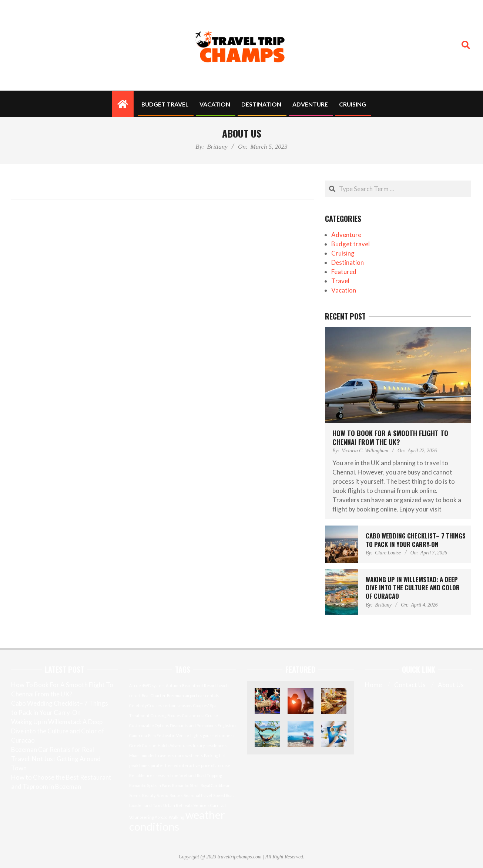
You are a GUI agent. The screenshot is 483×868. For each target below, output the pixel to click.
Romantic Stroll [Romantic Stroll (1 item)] (186, 785)
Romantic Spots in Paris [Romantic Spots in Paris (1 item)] (150, 785)
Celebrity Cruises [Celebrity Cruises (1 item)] (145, 705)
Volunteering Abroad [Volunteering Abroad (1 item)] (148, 817)
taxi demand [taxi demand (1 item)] (140, 805)
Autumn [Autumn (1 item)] (173, 685)
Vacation (344, 290)
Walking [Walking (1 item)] (177, 817)
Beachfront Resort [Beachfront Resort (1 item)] (199, 685)
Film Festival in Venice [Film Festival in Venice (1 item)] (169, 735)
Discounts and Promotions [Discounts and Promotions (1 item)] (193, 725)
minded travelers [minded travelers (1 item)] (158, 755)
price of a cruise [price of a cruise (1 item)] (216, 765)
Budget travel (350, 244)
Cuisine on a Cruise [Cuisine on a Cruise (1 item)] (200, 715)
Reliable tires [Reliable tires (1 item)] (142, 775)
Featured (344, 272)
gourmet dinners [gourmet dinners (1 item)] (219, 735)
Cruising (343, 253)
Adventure (346, 235)
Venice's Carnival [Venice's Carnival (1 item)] (210, 805)
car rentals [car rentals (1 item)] (209, 695)
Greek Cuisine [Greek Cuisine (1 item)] (143, 745)
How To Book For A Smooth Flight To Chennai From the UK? (390, 438)
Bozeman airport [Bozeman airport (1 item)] (182, 695)
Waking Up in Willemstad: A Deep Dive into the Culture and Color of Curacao (413, 588)
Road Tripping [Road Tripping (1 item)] (209, 775)
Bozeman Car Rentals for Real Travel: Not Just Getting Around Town (56, 759)
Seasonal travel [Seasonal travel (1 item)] (198, 795)
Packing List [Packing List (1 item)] (215, 755)
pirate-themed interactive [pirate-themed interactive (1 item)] (175, 765)
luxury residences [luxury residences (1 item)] (210, 745)
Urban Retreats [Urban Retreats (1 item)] (178, 805)
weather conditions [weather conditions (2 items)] (177, 820)
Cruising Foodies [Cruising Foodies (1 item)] (166, 715)
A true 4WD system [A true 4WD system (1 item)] (147, 685)
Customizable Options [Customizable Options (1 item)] (149, 725)
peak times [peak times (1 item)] (139, 765)
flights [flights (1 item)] (196, 735)
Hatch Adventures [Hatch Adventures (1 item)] (175, 745)
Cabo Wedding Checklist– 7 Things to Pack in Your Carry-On (416, 540)
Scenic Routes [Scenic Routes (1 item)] (170, 795)
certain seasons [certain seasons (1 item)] (177, 705)
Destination (348, 262)
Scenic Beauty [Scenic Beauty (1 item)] (142, 795)
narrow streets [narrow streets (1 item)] (189, 755)
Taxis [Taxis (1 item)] (157, 805)
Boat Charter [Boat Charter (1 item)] (154, 695)
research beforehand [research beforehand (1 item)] (176, 775)
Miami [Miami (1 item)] (135, 755)
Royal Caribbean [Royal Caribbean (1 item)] (216, 785)
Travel (340, 281)
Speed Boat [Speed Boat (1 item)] (224, 795)
